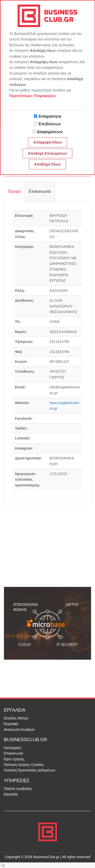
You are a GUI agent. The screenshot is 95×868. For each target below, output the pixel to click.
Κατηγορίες (13, 748)
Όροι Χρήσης (14, 759)
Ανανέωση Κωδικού (19, 730)
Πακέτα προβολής (18, 789)
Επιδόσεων (50, 124)
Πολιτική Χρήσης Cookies (24, 765)
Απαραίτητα (50, 116)
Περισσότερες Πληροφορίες (33, 96)
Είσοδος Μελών (16, 718)
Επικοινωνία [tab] (40, 191)
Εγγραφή (11, 724)
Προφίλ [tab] (14, 191)
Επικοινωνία (13, 753)
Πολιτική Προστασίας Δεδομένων (30, 770)
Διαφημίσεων (50, 132)
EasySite (11, 794)
